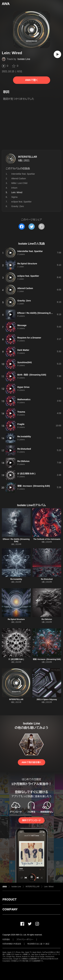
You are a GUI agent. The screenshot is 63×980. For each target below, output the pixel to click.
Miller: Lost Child (19, 183)
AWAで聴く (31, 80)
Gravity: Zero (18, 206)
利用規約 (6, 940)
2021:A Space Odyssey (47, 699)
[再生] (57, 54)
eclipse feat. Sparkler (21, 202)
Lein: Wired (49, 887)
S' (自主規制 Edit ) (16, 659)
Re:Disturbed (47, 579)
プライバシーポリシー (25, 940)
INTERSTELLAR (28, 157)
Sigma (14, 197)
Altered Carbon (19, 178)
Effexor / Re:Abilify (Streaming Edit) (16, 540)
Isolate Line (24, 59)
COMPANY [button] (10, 909)
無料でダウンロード (31, 820)
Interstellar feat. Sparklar (23, 174)
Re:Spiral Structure (16, 619)
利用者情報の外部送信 (12, 944)
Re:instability (16, 579)
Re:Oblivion (47, 619)
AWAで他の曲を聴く (31, 762)
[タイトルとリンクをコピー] (41, 227)
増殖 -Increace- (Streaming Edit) (47, 659)
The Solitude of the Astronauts (47, 539)
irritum (14, 188)
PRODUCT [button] (10, 899)
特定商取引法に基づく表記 (38, 944)
